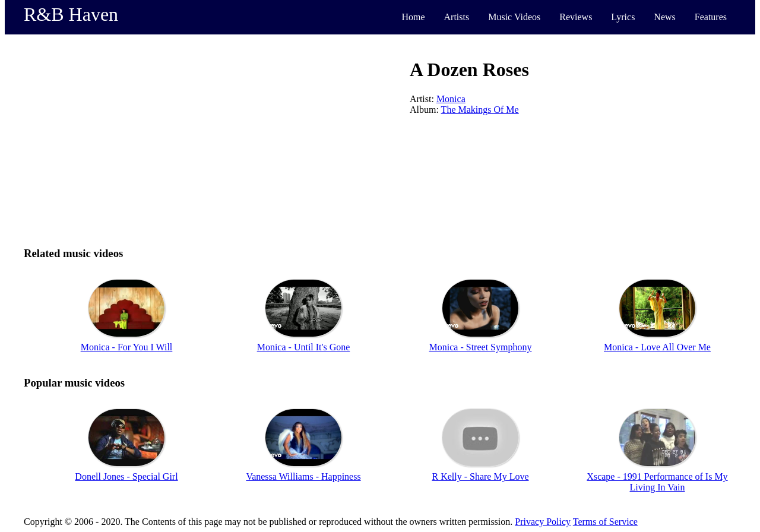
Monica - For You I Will (127, 347)
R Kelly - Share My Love (480, 476)
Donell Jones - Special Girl (126, 476)
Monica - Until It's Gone (304, 347)
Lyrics (623, 17)
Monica (451, 99)
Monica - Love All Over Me (657, 347)
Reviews (576, 17)
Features (711, 17)
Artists (457, 17)
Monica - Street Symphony (481, 347)
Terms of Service (605, 522)
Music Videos (514, 17)
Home (413, 17)
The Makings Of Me (480, 110)
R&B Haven (71, 14)
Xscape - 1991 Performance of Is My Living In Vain (657, 482)
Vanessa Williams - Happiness (303, 476)
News (664, 17)
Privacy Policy (543, 522)
